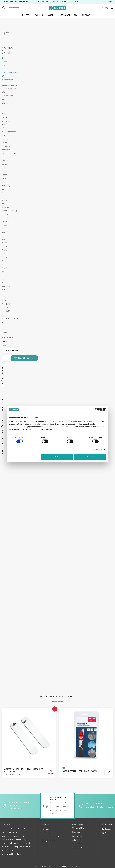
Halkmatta (76, 829)
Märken (51, 15)
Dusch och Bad (4, 65)
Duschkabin (76, 817)
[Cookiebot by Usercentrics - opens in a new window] (97, 410)
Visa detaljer (97, 450)
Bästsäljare (64, 15)
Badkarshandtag (78, 833)
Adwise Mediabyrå (61, 865)
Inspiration (87, 15)
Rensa (5, 346)
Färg (4, 342)
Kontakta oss (24, 2)
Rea (76, 15)
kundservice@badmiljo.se (12, 839)
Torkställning (77, 825)
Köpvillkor (14, 2)
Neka (57, 457)
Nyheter (39, 15)
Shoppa (25, 15)
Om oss (5, 2)
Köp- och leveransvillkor (52, 822)
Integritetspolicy (49, 825)
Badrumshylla (77, 821)
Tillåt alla (90, 457)
